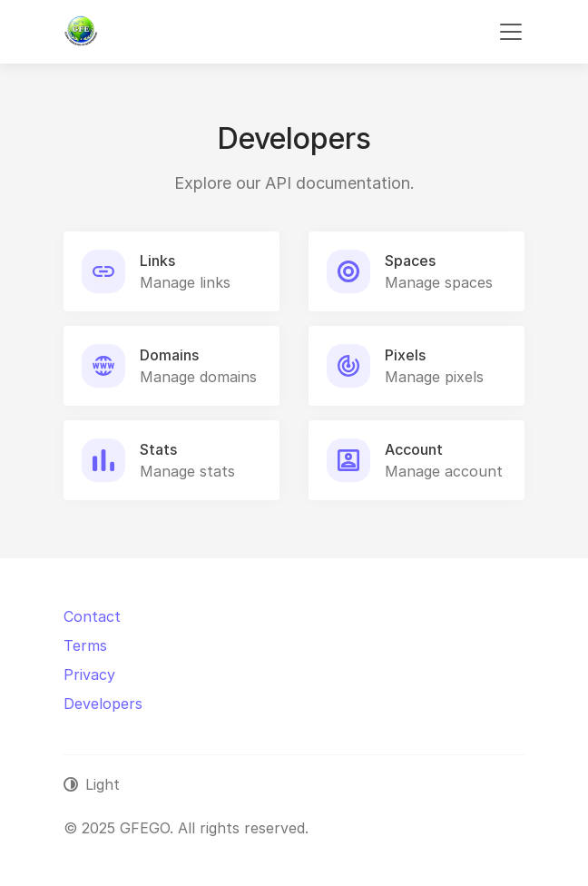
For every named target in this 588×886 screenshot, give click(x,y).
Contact (92, 616)
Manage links (185, 282)
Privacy (89, 674)
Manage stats (187, 471)
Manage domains (198, 377)
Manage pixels (434, 377)
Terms (85, 645)
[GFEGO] (81, 32)
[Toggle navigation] (511, 32)
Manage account (444, 471)
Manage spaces (439, 282)
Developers (103, 704)
